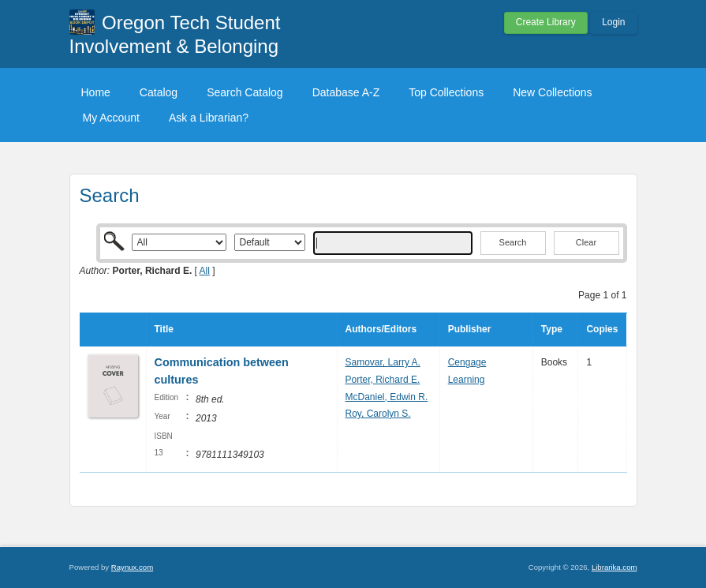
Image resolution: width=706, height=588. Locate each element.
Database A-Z (346, 92)
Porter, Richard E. (383, 380)
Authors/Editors (381, 329)
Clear (586, 242)
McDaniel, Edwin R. (387, 397)
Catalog (159, 92)
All (205, 271)
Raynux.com (132, 567)
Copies (602, 329)
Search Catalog (245, 92)
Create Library (546, 22)
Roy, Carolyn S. (378, 414)
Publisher (470, 329)
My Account (111, 118)
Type (552, 329)
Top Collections (446, 92)
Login (613, 22)
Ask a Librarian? (209, 118)
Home (96, 92)
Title (164, 329)
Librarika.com (614, 567)
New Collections (552, 92)
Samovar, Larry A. (383, 362)
